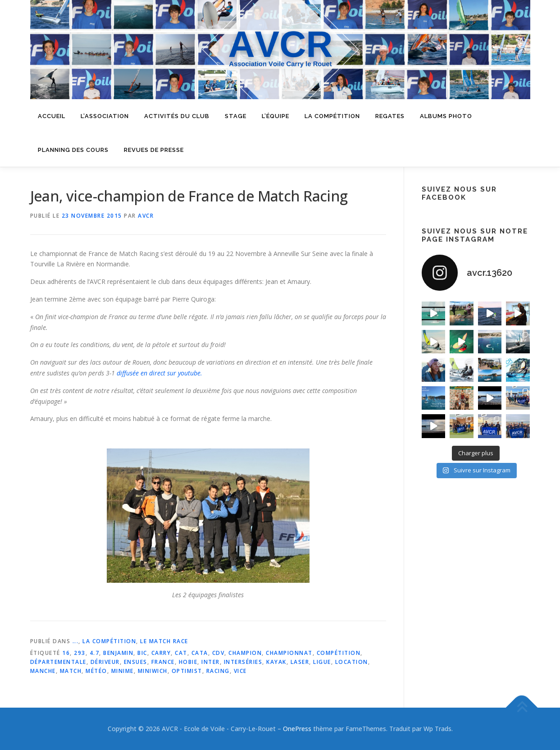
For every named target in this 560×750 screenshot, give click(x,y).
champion (245, 653)
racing (218, 671)
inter (211, 662)
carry (161, 653)
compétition (339, 653)
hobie (188, 662)
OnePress (297, 729)
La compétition (332, 116)
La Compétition (109, 641)
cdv (219, 653)
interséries (243, 662)
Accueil (52, 116)
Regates (390, 116)
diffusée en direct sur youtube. (159, 373)
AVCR (146, 216)
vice (240, 671)
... (76, 641)
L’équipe (275, 116)
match (71, 671)
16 (66, 653)
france (163, 662)
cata (200, 653)
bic (142, 653)
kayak (276, 662)
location (352, 662)
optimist (187, 671)
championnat (289, 653)
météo (96, 671)
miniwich (153, 671)
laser (300, 662)
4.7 (95, 653)
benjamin (118, 653)
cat (181, 653)
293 (80, 653)
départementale (58, 662)
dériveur (105, 662)
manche (43, 671)
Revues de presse (154, 150)
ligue (322, 662)
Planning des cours (73, 150)
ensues (136, 662)
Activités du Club (177, 116)
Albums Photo (446, 116)
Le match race (164, 641)
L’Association (105, 116)
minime (123, 671)
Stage (236, 116)
